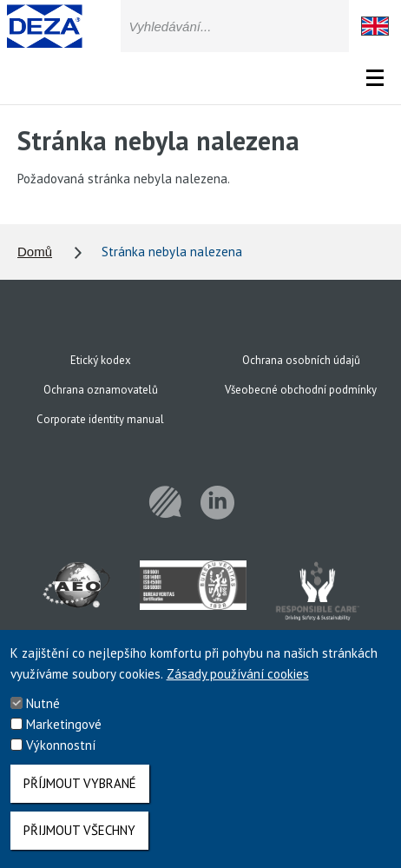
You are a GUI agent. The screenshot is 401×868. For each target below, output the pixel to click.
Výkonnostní (61, 756)
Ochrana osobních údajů (301, 360)
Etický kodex (101, 360)
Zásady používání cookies (238, 685)
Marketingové (64, 735)
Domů (35, 252)
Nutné (43, 715)
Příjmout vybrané (80, 795)
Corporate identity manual (100, 419)
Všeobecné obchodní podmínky (301, 390)
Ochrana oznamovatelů (101, 390)
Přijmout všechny (79, 841)
